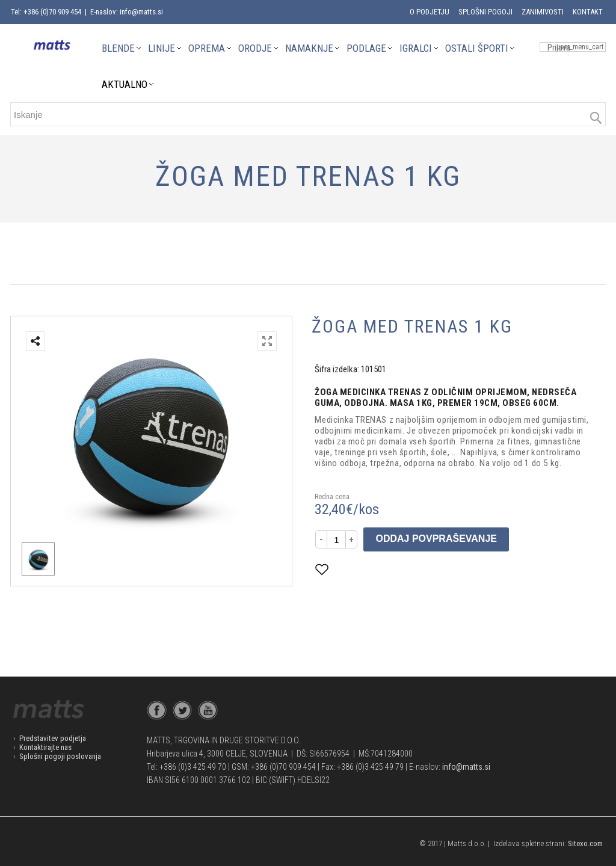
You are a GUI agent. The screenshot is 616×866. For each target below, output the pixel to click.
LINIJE (162, 48)
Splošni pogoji (485, 12)
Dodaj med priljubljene (381, 569)
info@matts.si (466, 767)
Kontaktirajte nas (45, 747)
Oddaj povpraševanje (436, 539)
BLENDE (118, 48)
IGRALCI (416, 48)
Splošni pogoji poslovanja (60, 756)
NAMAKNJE (309, 48)
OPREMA (207, 48)
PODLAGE (366, 48)
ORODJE (255, 48)
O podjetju (430, 12)
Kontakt (588, 12)
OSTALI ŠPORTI (477, 48)
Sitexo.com (585, 843)
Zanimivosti (543, 12)
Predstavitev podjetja (53, 738)
